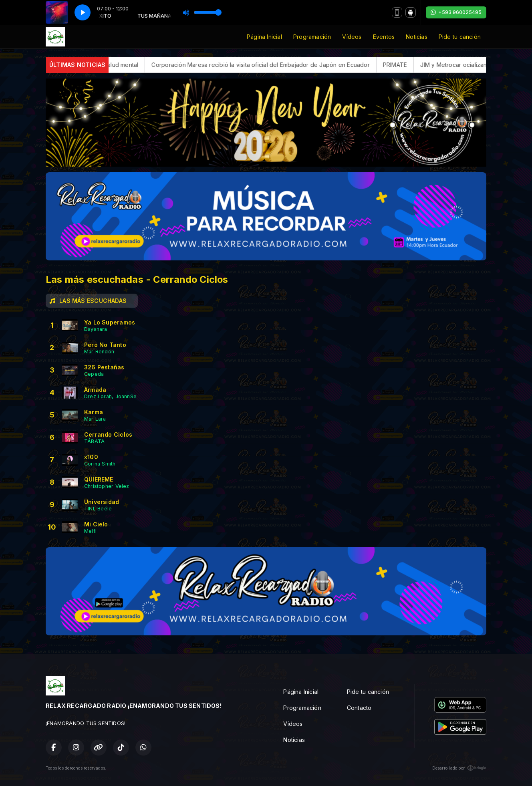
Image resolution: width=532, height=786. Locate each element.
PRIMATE (427, 65)
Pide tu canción (460, 37)
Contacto (359, 708)
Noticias (417, 37)
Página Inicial (264, 37)
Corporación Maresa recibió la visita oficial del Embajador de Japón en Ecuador (292, 65)
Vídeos (352, 37)
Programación (312, 37)
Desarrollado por (459, 768)
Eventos (384, 37)
